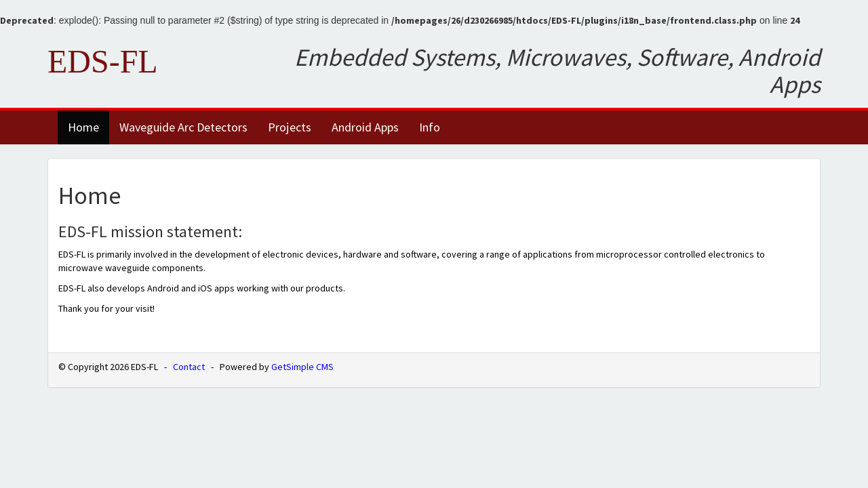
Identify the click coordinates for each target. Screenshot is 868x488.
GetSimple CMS (302, 367)
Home (83, 127)
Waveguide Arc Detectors (183, 127)
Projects (290, 127)
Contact (189, 367)
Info (430, 127)
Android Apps (365, 127)
